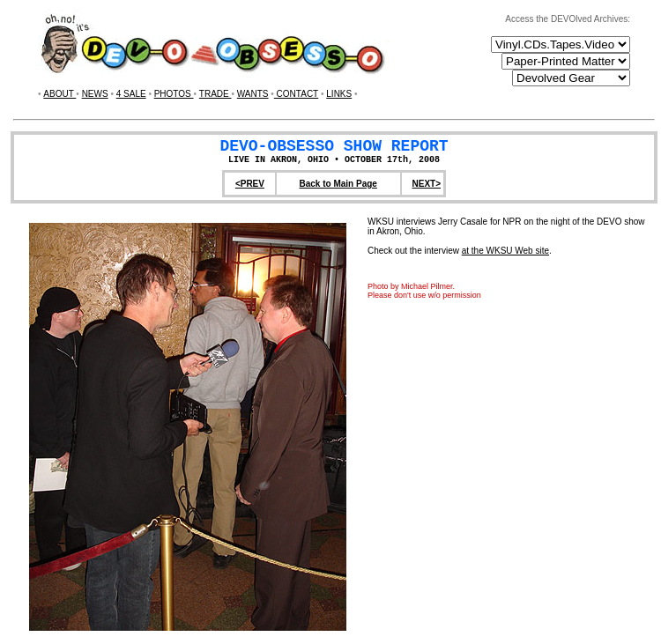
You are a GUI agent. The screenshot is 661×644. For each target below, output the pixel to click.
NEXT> (426, 184)
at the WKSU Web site (505, 251)
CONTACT (296, 94)
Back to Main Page (338, 184)
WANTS (253, 94)
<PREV (250, 184)
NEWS (95, 94)
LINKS (339, 94)
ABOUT (59, 94)
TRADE (215, 94)
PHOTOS (174, 94)
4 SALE (131, 94)
